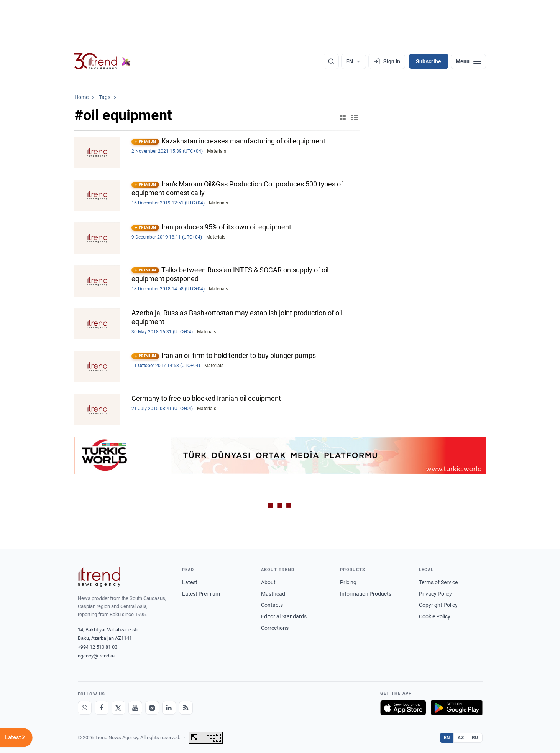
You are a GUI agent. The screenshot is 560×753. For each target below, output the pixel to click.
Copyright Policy (438, 605)
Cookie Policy (435, 616)
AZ (461, 738)
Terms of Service (438, 582)
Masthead (273, 594)
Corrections (275, 628)
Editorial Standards (284, 616)
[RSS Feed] (186, 708)
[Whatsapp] (85, 708)
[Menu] (468, 61)
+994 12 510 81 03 (98, 647)
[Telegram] (152, 708)
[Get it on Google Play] (457, 708)
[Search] (331, 61)
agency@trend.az (97, 656)
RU (475, 738)
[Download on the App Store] (403, 708)
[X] (118, 708)
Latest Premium (201, 594)
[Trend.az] (103, 61)
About (268, 582)
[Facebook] (102, 708)
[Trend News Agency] (99, 577)
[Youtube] (135, 708)
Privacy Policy (435, 594)
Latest (190, 582)
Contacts (272, 605)
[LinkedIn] (169, 708)
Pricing (348, 582)
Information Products (366, 594)
